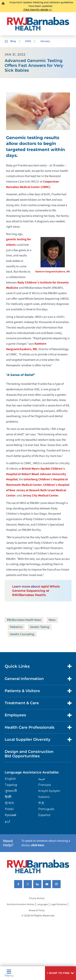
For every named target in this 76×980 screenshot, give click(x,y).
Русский (11, 815)
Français (45, 785)
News (52, 620)
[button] (60, 973)
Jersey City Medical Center (40, 496)
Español (44, 815)
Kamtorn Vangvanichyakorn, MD (53, 272)
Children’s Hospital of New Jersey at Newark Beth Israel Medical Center (38, 490)
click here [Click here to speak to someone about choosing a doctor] (37, 845)
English (10, 779)
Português (46, 809)
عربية (42, 779)
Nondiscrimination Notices (21, 904)
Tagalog (11, 785)
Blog (13, 41)
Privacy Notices (37, 898)
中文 (41, 803)
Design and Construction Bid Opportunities (29, 754)
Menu (9, 973)
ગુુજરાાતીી (11, 791)
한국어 (9, 803)
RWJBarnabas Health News (24, 620)
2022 (28, 41)
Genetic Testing (40, 627)
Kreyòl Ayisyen (49, 791)
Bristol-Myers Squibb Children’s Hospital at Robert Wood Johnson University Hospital (36, 474)
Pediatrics (16, 627)
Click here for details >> (38, 10)
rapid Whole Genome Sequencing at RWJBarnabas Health (36, 591)
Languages (42, 904)
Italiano (44, 797)
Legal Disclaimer (59, 904)
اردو (7, 821)
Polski (9, 809)
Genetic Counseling (22, 634)
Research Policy (37, 910)
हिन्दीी (8, 797)
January (45, 41)
